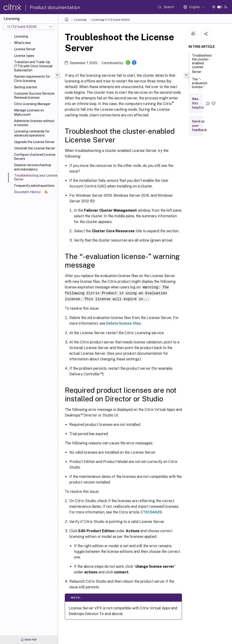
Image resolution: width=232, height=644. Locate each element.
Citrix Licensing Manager (32, 104)
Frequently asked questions (34, 186)
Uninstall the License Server (35, 148)
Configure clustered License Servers (35, 157)
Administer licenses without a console (34, 123)
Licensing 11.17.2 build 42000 (111, 20)
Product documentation (55, 7)
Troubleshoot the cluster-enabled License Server (202, 64)
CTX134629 (151, 511)
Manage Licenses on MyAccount (29, 112)
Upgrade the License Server (34, 142)
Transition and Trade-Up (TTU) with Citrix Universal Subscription (33, 66)
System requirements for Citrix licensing (32, 79)
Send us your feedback (199, 126)
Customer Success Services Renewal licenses (34, 96)
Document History (31, 192)
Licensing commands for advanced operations (32, 133)
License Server (25, 49)
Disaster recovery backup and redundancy (33, 167)
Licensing (21, 36)
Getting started (25, 87)
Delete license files (124, 323)
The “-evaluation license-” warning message (200, 89)
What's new (22, 43)
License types (24, 56)
